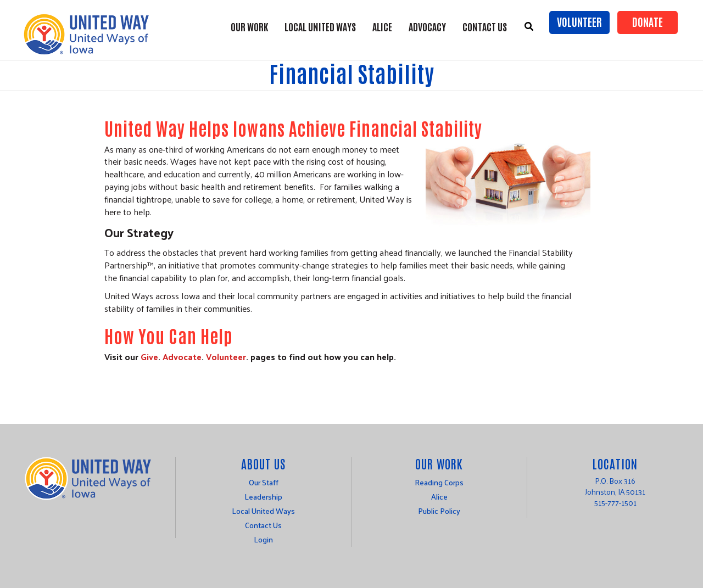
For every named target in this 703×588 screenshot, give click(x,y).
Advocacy (427, 26)
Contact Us (485, 26)
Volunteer (579, 21)
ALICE (382, 26)
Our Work (249, 26)
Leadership (263, 497)
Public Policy (439, 511)
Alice (439, 497)
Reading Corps (439, 482)
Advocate (182, 357)
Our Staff (264, 482)
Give (149, 357)
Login (263, 539)
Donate (648, 21)
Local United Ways (320, 26)
